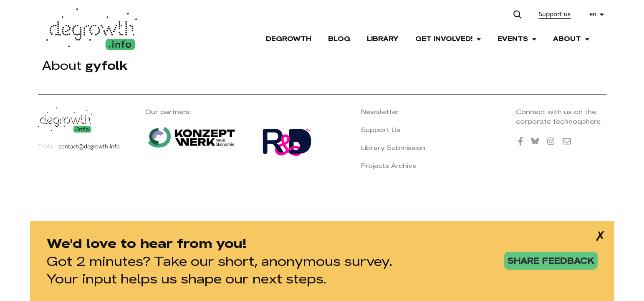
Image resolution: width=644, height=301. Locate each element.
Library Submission (393, 148)
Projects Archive (389, 166)
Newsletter (380, 112)
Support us (554, 14)
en (593, 14)
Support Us (381, 130)
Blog (339, 39)
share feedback (551, 261)
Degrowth (289, 39)
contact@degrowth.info (89, 147)
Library (383, 39)
